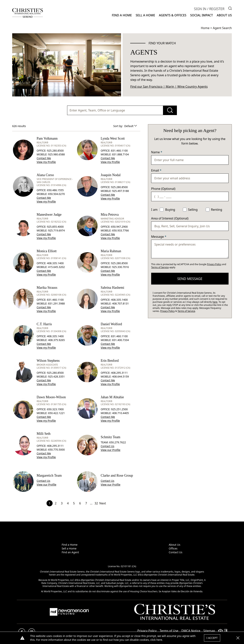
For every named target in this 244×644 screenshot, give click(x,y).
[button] (238, 638)
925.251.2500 (119, 409)
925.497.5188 (120, 191)
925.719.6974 (56, 230)
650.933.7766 (120, 230)
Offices (173, 548)
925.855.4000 (55, 227)
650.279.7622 (118, 442)
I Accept (212, 638)
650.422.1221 (56, 413)
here (215, 302)
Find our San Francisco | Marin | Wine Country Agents (169, 87)
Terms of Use (169, 631)
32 (96, 503)
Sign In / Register (209, 9)
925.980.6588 (56, 154)
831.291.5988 (56, 303)
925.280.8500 (55, 151)
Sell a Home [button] (145, 15)
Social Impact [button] (202, 15)
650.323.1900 (55, 409)
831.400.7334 (120, 340)
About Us (174, 545)
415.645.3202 (56, 267)
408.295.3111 (119, 373)
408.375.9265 (56, 340)
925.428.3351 (56, 376)
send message (190, 279)
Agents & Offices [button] (173, 15)
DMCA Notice (191, 631)
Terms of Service (160, 267)
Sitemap (209, 631)
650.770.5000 (56, 450)
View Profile (46, 162)
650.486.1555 (55, 190)
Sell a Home (69, 548)
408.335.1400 (55, 263)
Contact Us (175, 552)
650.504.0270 (56, 194)
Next (103, 503)
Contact (44, 158)
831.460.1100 (119, 151)
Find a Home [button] (122, 15)
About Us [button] (224, 15)
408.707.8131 (120, 303)
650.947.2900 (119, 227)
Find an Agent (70, 552)
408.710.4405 (120, 413)
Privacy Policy (214, 264)
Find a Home (69, 545)
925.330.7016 (120, 267)
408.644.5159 (120, 376)
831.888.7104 (120, 154)
